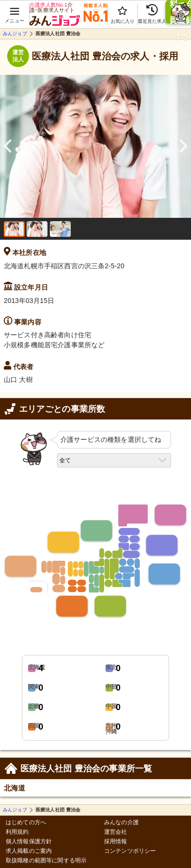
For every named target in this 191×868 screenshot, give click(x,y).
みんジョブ (15, 34)
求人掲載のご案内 (29, 851)
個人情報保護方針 (29, 842)
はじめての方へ (26, 823)
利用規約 (17, 832)
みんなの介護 (121, 823)
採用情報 (116, 842)
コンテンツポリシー (130, 851)
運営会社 (116, 832)
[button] (15, 10)
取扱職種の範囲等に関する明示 (46, 861)
